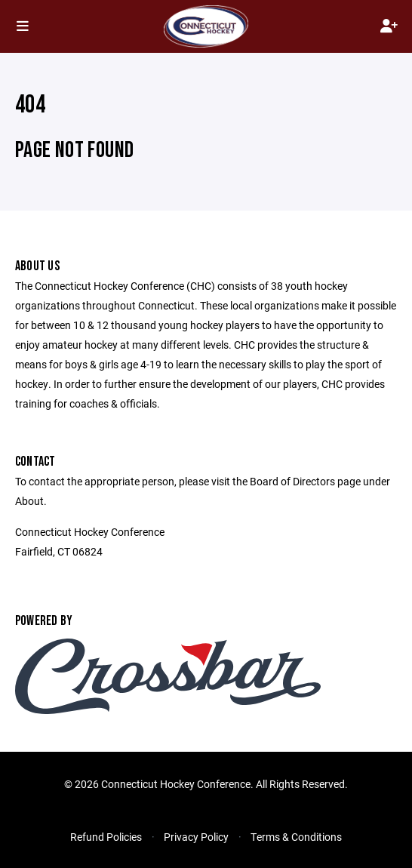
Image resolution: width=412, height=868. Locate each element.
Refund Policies (106, 837)
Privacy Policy (196, 837)
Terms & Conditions (296, 837)
